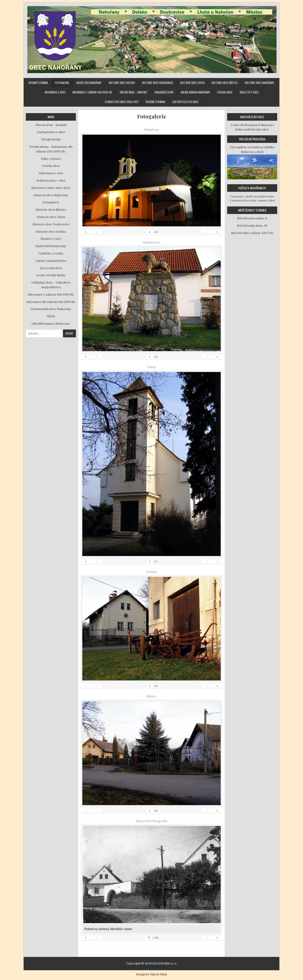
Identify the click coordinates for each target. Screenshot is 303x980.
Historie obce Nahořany (260, 83)
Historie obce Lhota (192, 83)
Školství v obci (249, 92)
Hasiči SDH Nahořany (89, 83)
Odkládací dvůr (164, 92)
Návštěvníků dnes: (250, 226)
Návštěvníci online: (251, 218)
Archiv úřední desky (51, 275)
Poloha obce (225, 92)
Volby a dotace (51, 159)
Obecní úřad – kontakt (134, 92)
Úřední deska (51, 139)
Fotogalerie (62, 83)
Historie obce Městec (225, 83)
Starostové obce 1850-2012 (122, 102)
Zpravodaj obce (51, 268)
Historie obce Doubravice (158, 83)
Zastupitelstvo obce (185, 102)
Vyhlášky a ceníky (51, 253)
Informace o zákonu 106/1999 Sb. (93, 92)
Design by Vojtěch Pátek (152, 974)
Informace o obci (55, 92)
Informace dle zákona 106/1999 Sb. (51, 302)
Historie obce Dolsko (122, 83)
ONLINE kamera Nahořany (195, 92)
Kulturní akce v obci (51, 181)
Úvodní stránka (38, 83)
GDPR (51, 316)
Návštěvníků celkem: (246, 233)
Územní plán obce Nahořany (51, 309)
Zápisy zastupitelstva (51, 261)
